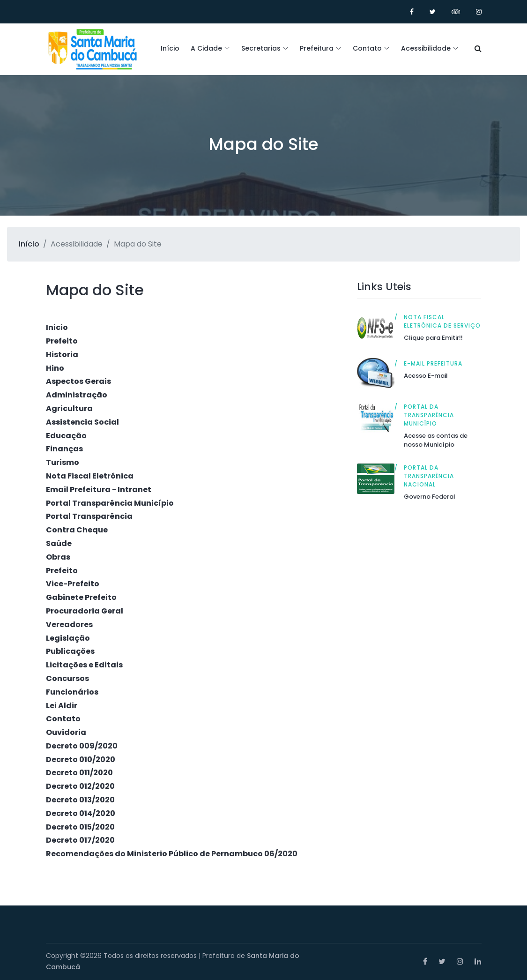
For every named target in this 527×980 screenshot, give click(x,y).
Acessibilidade (426, 48)
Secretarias (261, 48)
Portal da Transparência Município (429, 415)
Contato (367, 48)
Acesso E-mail (426, 376)
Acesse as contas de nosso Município (436, 440)
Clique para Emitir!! (433, 338)
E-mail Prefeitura (433, 363)
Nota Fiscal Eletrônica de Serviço (442, 321)
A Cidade (206, 48)
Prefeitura (317, 48)
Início (170, 48)
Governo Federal (430, 497)
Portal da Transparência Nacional (429, 476)
